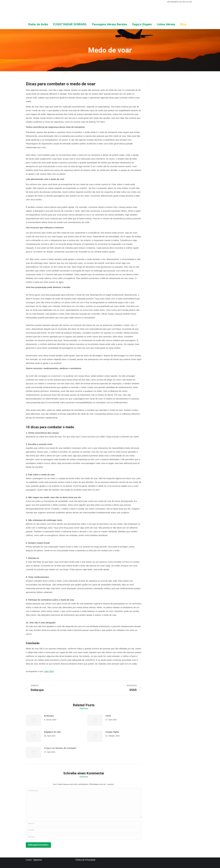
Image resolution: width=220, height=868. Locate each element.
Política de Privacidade (85, 860)
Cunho (29, 860)
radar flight (49, 671)
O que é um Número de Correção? (60, 748)
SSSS (108, 716)
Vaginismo (37, 860)
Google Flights (112, 732)
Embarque (49, 716)
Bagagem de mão (52, 732)
